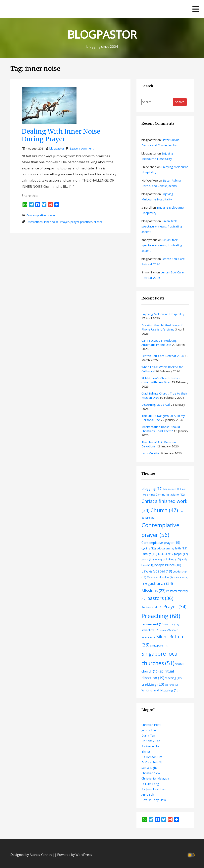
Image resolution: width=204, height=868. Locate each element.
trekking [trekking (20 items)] (153, 684)
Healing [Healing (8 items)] (160, 560)
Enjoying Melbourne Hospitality (163, 314)
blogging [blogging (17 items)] (152, 488)
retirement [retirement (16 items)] (153, 624)
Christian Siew (151, 773)
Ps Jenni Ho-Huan (153, 789)
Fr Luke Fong (150, 784)
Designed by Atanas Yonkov (32, 855)
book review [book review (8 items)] (171, 489)
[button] (196, 9)
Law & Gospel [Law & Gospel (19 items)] (157, 571)
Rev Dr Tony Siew (154, 800)
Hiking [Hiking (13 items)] (174, 559)
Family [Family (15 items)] (149, 554)
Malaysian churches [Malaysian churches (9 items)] (160, 577)
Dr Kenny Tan (151, 741)
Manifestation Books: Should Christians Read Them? (161, 429)
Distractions (35, 222)
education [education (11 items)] (165, 548)
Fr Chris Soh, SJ (152, 762)
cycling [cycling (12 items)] (149, 548)
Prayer (65, 222)
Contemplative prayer (41, 215)
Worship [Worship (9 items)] (171, 685)
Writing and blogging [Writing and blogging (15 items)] (160, 690)
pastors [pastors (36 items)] (160, 598)
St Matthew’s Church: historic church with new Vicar (161, 380)
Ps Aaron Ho (150, 746)
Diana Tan (148, 735)
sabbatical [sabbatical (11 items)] (150, 630)
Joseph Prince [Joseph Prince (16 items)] (167, 565)
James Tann (149, 730)
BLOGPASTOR (102, 34)
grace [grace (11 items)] (148, 559)
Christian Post (151, 725)
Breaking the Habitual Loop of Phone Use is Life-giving (162, 327)
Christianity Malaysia (155, 778)
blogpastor (57, 148)
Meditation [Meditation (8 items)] (181, 577)
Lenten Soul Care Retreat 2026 (163, 356)
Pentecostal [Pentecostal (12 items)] (152, 607)
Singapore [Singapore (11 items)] (159, 645)
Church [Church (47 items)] (164, 510)
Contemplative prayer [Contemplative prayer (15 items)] (161, 543)
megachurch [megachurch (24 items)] (157, 583)
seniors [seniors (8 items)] (165, 630)
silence (98, 222)
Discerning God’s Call (156, 404)
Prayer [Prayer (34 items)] (175, 607)
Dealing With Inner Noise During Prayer (61, 135)
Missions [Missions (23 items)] (153, 590)
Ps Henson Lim (152, 757)
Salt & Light (149, 768)
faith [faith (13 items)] (181, 548)
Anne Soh (148, 794)
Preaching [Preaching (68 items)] (161, 616)
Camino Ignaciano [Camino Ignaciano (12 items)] (170, 494)
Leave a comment (82, 148)
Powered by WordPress (75, 855)
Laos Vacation (151, 453)
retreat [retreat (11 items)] (172, 624)
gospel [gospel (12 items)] (181, 554)
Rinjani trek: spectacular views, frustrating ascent (162, 226)
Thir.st (146, 751)
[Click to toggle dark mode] (192, 855)
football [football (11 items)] (165, 554)
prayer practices (81, 222)
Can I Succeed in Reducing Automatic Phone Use (159, 343)
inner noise (51, 222)
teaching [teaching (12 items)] (173, 678)
